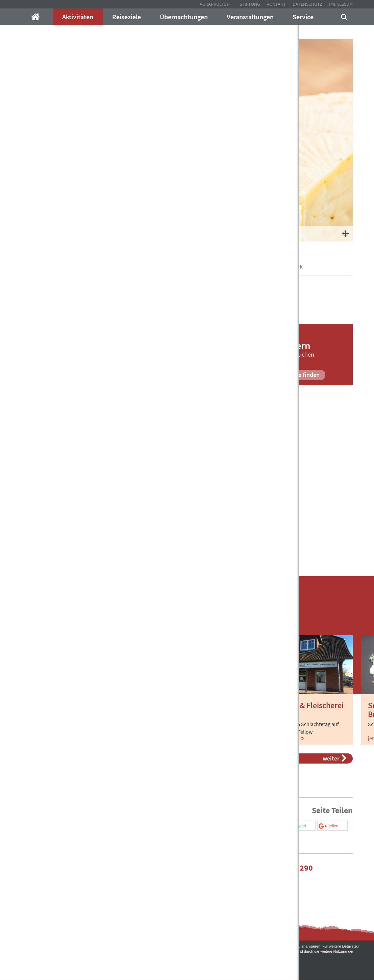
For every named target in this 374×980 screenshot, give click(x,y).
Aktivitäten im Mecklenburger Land (123, 266)
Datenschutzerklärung (181, 951)
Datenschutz (307, 4)
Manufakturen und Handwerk (269, 266)
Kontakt (276, 4)
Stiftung (250, 4)
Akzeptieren (187, 967)
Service (303, 17)
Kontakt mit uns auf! (222, 881)
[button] (268, 826)
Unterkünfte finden (290, 375)
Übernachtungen (184, 17)
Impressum (341, 4)
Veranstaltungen (250, 17)
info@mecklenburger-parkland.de (102, 868)
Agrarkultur (215, 4)
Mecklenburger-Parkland (50, 266)
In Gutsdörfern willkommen (199, 266)
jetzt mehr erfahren (51, 738)
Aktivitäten (78, 17)
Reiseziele (127, 17)
